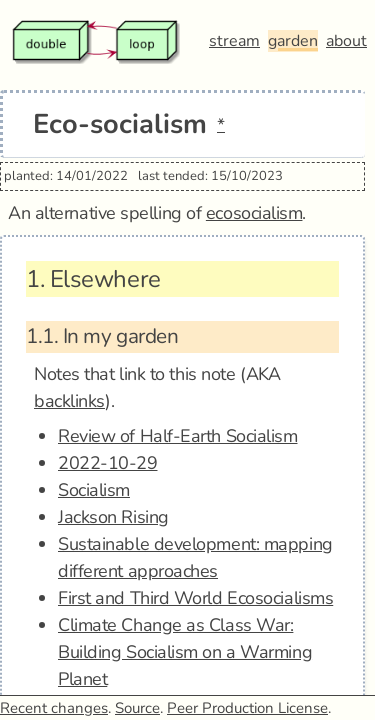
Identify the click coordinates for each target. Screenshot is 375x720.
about (346, 41)
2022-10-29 (108, 463)
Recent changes (54, 708)
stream (234, 41)
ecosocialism (254, 213)
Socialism (94, 490)
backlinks (69, 401)
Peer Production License (247, 708)
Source (137, 708)
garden (293, 41)
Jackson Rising (113, 517)
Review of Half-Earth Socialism (178, 436)
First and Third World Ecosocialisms (195, 598)
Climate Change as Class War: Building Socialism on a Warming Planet (185, 652)
